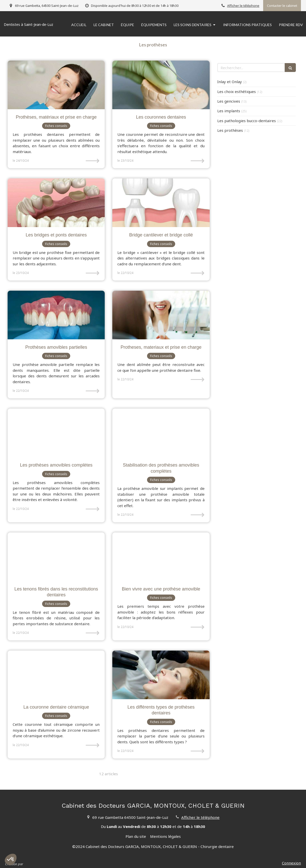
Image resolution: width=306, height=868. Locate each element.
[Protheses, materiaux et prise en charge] (161, 315)
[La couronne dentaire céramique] (56, 675)
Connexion (291, 863)
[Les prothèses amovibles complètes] (56, 433)
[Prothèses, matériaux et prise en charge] (56, 85)
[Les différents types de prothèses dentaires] (161, 675)
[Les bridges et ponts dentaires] (56, 203)
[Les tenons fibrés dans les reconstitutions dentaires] (56, 557)
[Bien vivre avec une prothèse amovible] (161, 557)
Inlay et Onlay (230, 82)
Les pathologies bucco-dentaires (247, 121)
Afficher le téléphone (243, 6)
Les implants (229, 111)
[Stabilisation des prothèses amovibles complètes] (161, 433)
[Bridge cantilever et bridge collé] (161, 203)
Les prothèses (230, 130)
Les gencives (229, 101)
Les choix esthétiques (237, 91)
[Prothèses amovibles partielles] (56, 315)
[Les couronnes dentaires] (161, 85)
